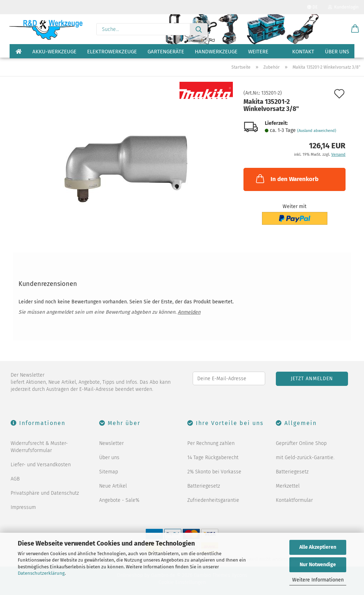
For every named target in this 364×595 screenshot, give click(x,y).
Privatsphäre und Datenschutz (45, 493)
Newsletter (111, 443)
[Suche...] (199, 29)
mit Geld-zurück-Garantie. (305, 458)
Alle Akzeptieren (318, 547)
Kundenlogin (343, 7)
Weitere (258, 52)
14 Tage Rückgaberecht (213, 458)
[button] (355, 29)
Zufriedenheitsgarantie (213, 500)
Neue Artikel (113, 486)
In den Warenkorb (287, 179)
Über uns (337, 52)
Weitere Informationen (318, 580)
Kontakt (303, 52)
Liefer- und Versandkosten (41, 465)
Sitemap (109, 472)
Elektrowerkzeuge (112, 52)
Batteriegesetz (204, 486)
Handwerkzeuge (216, 52)
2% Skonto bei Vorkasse (214, 472)
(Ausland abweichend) (317, 131)
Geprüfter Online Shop (301, 443)
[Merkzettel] (337, 29)
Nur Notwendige (318, 565)
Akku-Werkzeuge (54, 52)
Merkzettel (288, 486)
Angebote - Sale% (119, 500)
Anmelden (189, 312)
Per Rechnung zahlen (211, 443)
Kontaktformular (294, 500)
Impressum (23, 507)
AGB (15, 479)
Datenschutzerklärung (41, 573)
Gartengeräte (166, 52)
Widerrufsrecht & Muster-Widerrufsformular (39, 447)
